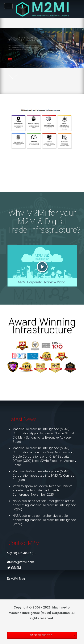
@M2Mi (16, 568)
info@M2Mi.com (22, 562)
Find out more (10, 59)
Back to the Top (41, 635)
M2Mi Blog (17, 579)
